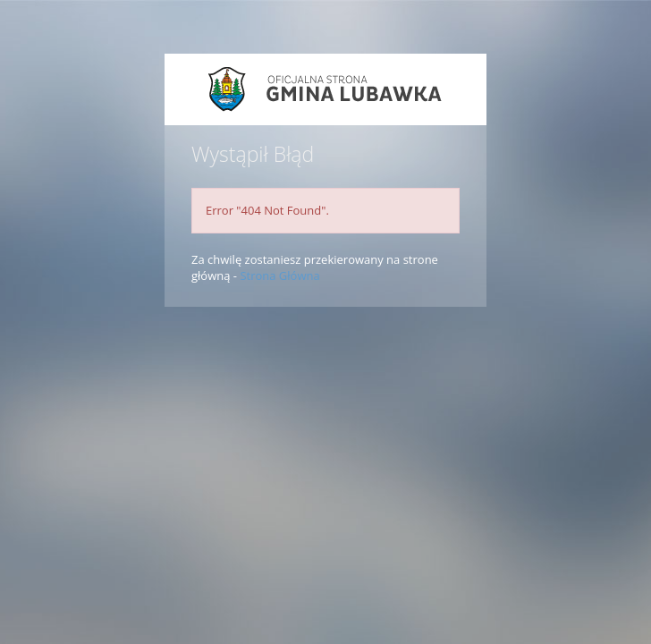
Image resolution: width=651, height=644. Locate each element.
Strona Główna (279, 275)
